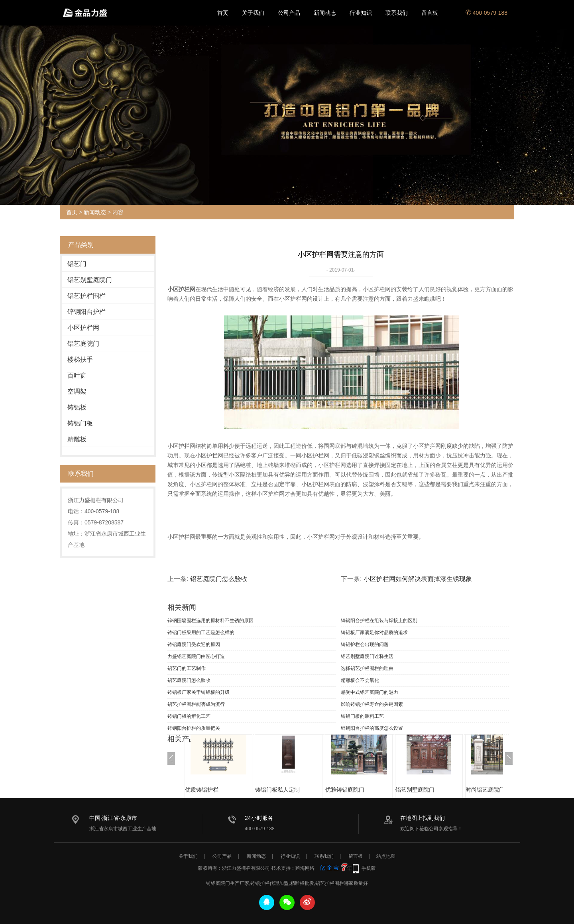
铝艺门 (77, 264)
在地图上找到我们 (423, 818)
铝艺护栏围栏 (86, 296)
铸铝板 (77, 407)
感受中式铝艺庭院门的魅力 (370, 692)
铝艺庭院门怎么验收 (219, 579)
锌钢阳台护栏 (86, 312)
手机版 (369, 868)
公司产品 (289, 13)
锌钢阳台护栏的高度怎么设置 (372, 728)
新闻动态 (325, 13)
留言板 (430, 13)
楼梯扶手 (80, 360)
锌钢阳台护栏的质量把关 (194, 728)
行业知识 (361, 13)
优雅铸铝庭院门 (345, 790)
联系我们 (397, 13)
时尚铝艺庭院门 (485, 790)
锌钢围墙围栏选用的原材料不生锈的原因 (210, 621)
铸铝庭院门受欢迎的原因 (194, 644)
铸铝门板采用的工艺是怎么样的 (201, 632)
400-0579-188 (487, 13)
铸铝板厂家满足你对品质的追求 (374, 632)
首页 (223, 13)
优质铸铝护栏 (202, 790)
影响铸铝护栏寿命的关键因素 (372, 704)
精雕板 (77, 439)
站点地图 (386, 856)
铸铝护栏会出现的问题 (365, 644)
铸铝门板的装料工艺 (362, 716)
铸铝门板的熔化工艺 (189, 716)
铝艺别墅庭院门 (90, 280)
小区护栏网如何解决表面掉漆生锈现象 (418, 579)
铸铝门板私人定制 (277, 790)
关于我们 (253, 13)
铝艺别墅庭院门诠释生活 (367, 656)
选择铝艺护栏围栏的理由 (367, 668)
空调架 (77, 391)
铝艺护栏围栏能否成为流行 (196, 704)
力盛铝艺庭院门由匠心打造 (196, 656)
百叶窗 (77, 375)
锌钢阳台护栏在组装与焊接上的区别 (379, 621)
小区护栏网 (83, 328)
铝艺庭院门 (83, 344)
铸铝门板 (80, 423)
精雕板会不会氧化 (360, 680)
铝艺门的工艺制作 (187, 668)
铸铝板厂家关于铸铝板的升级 (199, 692)
